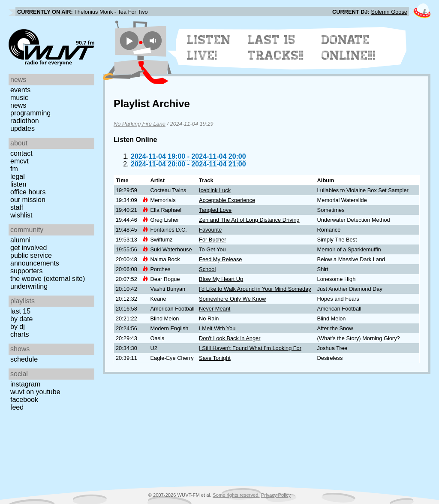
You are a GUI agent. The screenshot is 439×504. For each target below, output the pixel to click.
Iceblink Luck (215, 190)
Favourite (210, 230)
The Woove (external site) (48, 279)
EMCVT (20, 161)
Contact (21, 153)
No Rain (209, 318)
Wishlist (21, 215)
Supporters (27, 271)
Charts (20, 334)
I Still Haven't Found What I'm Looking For (250, 348)
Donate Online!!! (349, 48)
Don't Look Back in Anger (230, 338)
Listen (18, 184)
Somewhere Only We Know (232, 299)
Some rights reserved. (236, 495)
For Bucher (212, 240)
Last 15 (20, 311)
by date (21, 319)
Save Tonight (215, 358)
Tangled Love (215, 210)
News (18, 105)
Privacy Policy (276, 495)
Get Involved (29, 248)
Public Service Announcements (35, 259)
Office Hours (28, 192)
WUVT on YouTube (35, 392)
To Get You (212, 249)
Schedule (24, 359)
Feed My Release (220, 259)
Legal (18, 177)
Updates (23, 128)
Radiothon (25, 121)
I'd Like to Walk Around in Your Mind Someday (255, 289)
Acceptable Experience (227, 200)
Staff (17, 207)
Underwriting (29, 286)
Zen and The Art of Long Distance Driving (249, 220)
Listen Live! (209, 48)
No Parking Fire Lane (140, 124)
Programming (30, 113)
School (207, 269)
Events (20, 90)
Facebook (24, 400)
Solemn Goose (389, 12)
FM (14, 169)
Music (19, 98)
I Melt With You (217, 328)
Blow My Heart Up (221, 279)
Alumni (20, 240)
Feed (17, 407)
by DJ (18, 327)
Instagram (25, 384)
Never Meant (215, 309)
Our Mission (28, 200)
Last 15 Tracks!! (276, 48)
